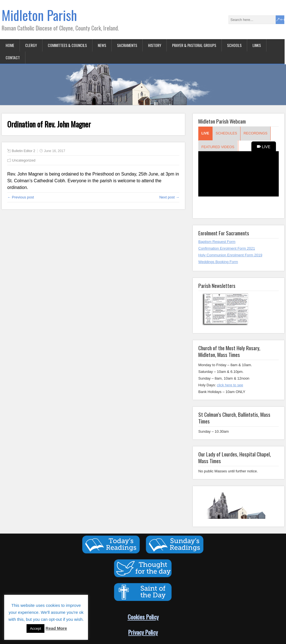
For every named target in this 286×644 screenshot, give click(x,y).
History (155, 45)
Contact (13, 57)
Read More (56, 628)
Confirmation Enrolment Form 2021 (227, 248)
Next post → (169, 197)
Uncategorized (24, 160)
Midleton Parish (39, 15)
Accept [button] (35, 628)
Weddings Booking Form (218, 262)
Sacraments (127, 45)
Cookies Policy (143, 617)
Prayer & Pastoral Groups (194, 45)
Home (10, 45)
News (102, 45)
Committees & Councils (67, 45)
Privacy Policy (143, 632)
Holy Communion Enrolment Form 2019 (230, 255)
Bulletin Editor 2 (23, 151)
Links (257, 45)
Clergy (31, 45)
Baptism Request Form (217, 242)
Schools (234, 45)
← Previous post (21, 197)
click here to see (230, 385)
